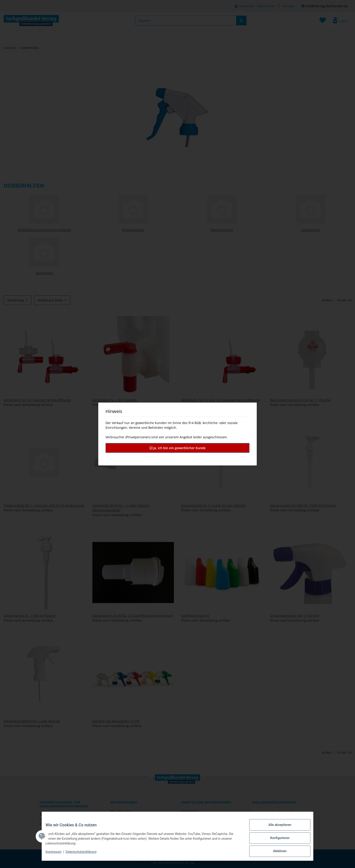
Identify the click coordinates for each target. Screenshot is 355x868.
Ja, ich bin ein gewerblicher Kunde (178, 448)
